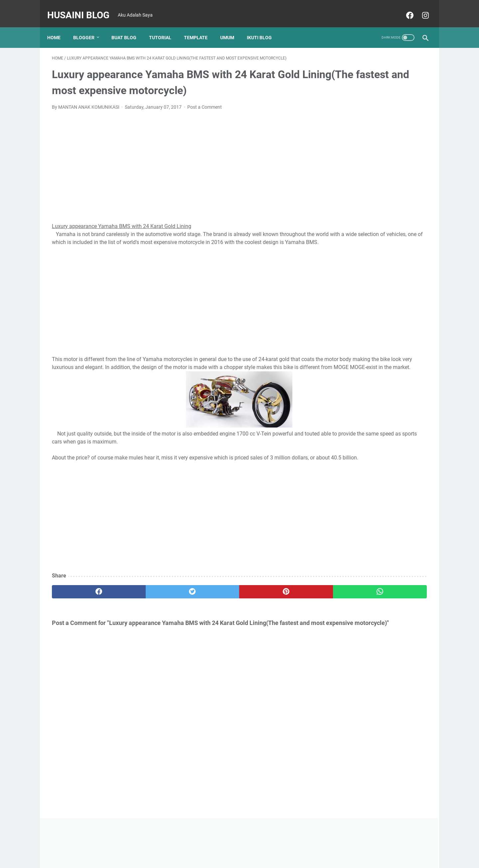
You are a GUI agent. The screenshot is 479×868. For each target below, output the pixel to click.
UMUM (232, 26)
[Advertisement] (178, 159)
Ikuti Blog (264, 26)
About (235, 844)
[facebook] (404, 8)
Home (59, 26)
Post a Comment (205, 100)
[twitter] (146, 609)
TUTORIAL (165, 26)
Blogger (88, 26)
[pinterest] (209, 609)
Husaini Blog (83, 8)
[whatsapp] (272, 609)
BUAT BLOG (129, 26)
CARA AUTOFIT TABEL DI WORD (371, 525)
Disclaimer (259, 844)
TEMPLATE (200, 26)
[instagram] (420, 8)
